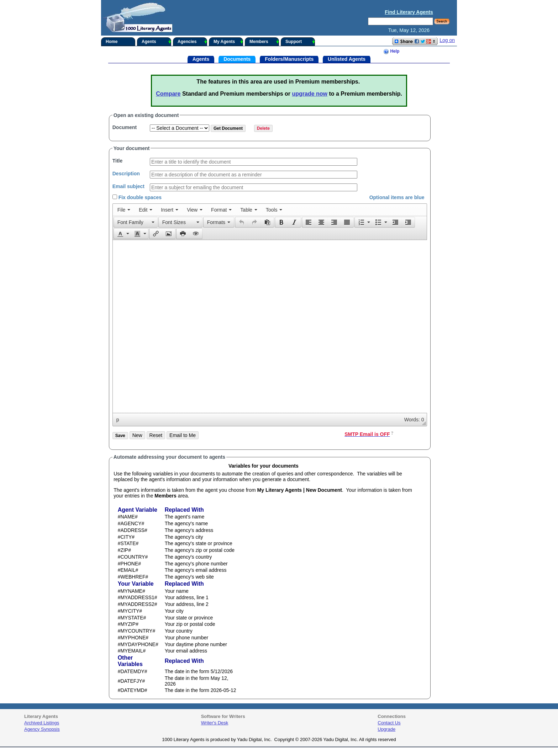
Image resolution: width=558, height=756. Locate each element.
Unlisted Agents (347, 59)
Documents (237, 59)
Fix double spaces (137, 197)
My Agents (228, 42)
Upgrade (386, 729)
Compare (168, 94)
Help (391, 52)
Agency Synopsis (42, 729)
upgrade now (310, 94)
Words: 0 (414, 420)
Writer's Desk (215, 723)
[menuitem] (124, 210)
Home (112, 42)
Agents (156, 42)
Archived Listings (42, 723)
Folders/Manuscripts (289, 59)
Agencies (192, 42)
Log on (447, 40)
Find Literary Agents (409, 12)
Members (264, 42)
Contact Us (389, 723)
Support (300, 42)
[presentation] (124, 210)
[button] (136, 222)
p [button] (118, 420)
